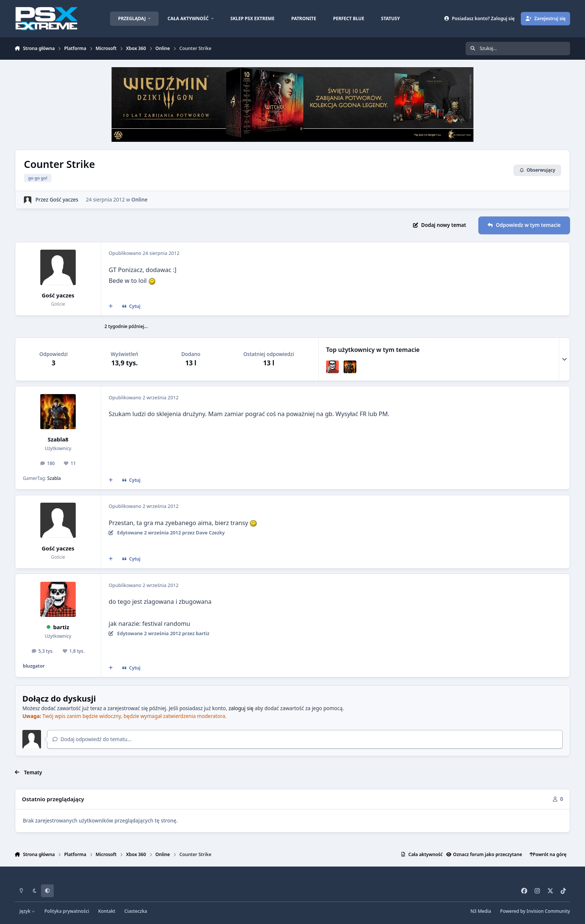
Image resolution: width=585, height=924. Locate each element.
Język (27, 911)
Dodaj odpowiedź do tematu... (92, 739)
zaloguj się (241, 708)
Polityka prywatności (67, 911)
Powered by (535, 911)
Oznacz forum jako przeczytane (484, 854)
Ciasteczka (136, 911)
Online (139, 199)
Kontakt (107, 911)
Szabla (54, 478)
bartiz (61, 627)
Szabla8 (58, 439)
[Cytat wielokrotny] (110, 306)
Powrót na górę (548, 854)
